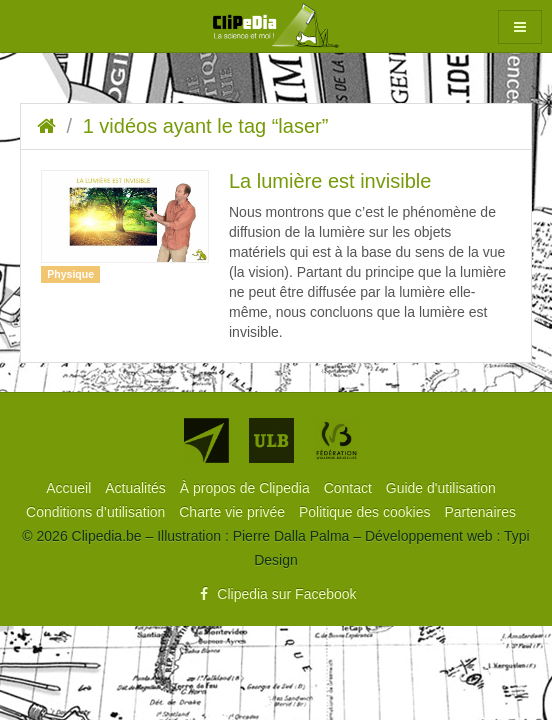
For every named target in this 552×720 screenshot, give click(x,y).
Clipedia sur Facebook (275, 594)
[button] (520, 27)
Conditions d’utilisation (97, 512)
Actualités (137, 488)
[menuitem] (70, 488)
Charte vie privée (234, 512)
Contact (350, 488)
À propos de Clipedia (247, 488)
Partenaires (480, 512)
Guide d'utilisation (441, 488)
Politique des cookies (366, 512)
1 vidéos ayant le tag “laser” (206, 126)
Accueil (70, 488)
